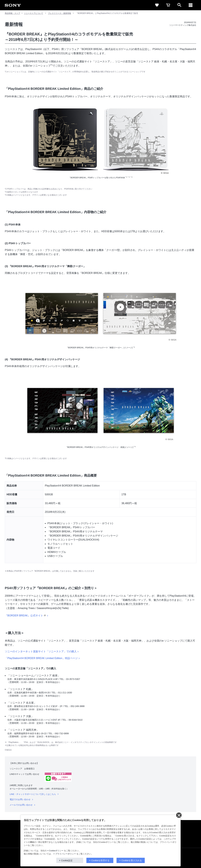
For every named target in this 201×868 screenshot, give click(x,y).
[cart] (168, 5)
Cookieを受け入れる (132, 860)
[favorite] (157, 5)
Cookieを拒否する (100, 860)
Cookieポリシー (56, 851)
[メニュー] (191, 5)
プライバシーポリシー (66, 854)
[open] (179, 5)
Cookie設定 (67, 860)
